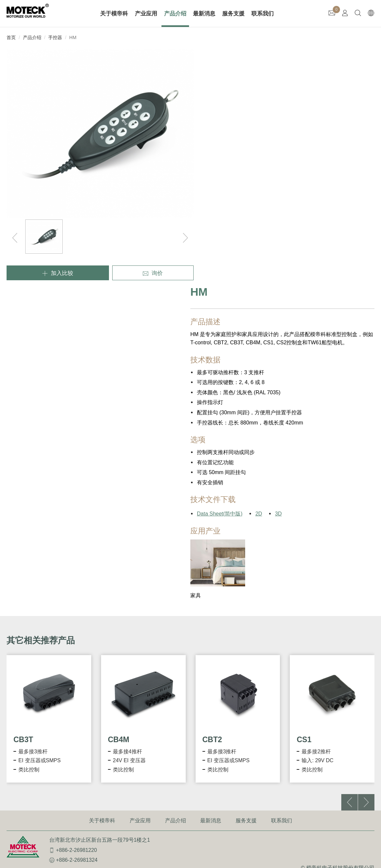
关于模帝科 (114, 14)
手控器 (55, 37)
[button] (366, 566)
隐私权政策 (361, 642)
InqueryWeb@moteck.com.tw (90, 636)
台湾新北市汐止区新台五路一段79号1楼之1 (100, 605)
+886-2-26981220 (77, 616)
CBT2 (212, 504)
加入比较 (51, 249)
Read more (15, 731)
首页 (11, 37)
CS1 (304, 504)
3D (278, 278)
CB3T (23, 504)
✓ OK (189, 864)
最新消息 (204, 14)
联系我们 (263, 14)
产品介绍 (176, 14)
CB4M (119, 504)
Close (7, 656)
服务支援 (234, 14)
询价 (135, 249)
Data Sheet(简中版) (220, 278)
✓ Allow (9, 672)
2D (259, 278)
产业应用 (146, 14)
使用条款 (333, 642)
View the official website (60, 731)
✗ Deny (9, 681)
